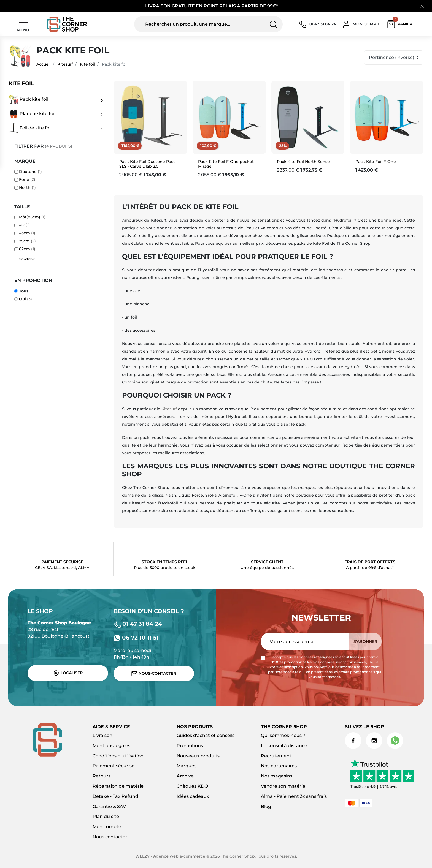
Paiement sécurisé (114, 766)
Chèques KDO (192, 786)
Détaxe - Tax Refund (115, 796)
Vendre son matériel (284, 786)
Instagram (374, 741)
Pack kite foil (29, 100)
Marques (187, 766)
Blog (266, 806)
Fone (27, 179)
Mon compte (107, 827)
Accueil (44, 64)
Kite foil (87, 64)
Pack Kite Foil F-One (376, 162)
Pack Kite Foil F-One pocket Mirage (226, 164)
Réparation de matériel (119, 786)
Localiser (68, 673)
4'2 (24, 225)
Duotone (30, 172)
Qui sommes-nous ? (283, 735)
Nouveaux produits (198, 756)
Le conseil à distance (284, 746)
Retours (102, 776)
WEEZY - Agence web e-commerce (170, 856)
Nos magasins (277, 776)
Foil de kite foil (30, 128)
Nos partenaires (279, 766)
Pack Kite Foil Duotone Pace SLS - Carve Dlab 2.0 (148, 164)
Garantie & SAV (109, 806)
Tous (24, 291)
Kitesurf (65, 64)
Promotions (190, 746)
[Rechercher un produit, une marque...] (208, 24)
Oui (25, 299)
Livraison (102, 735)
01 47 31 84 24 (138, 624)
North (27, 187)
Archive (185, 776)
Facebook (353, 741)
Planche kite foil (32, 114)
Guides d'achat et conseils (206, 735)
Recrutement (276, 756)
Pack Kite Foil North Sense (303, 162)
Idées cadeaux (193, 796)
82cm (27, 249)
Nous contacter (110, 837)
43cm (27, 233)
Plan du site (106, 816)
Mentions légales (111, 746)
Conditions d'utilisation (118, 756)
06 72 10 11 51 (136, 638)
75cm (27, 241)
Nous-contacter (154, 674)
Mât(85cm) (32, 217)
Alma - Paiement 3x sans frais (294, 796)
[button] (401, 24)
